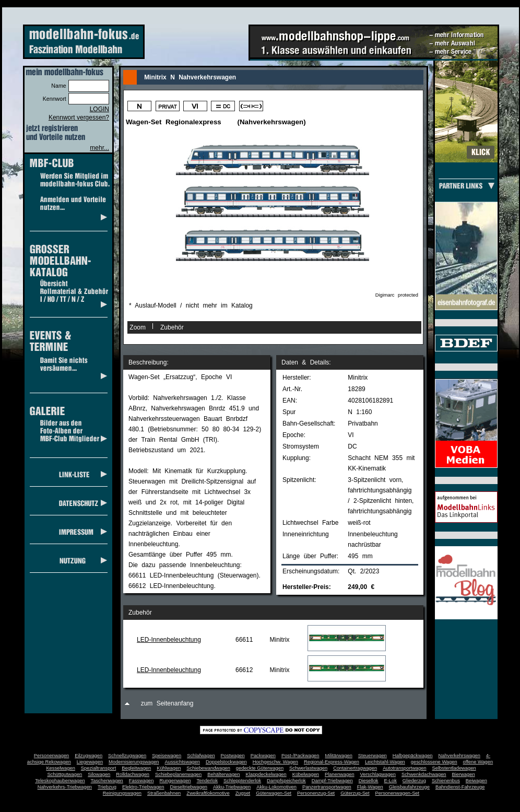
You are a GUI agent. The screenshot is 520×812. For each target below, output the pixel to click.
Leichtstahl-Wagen (385, 762)
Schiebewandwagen (208, 768)
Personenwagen (51, 756)
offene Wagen (478, 762)
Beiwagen (476, 781)
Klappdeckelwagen (266, 774)
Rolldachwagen (133, 774)
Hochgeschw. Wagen (275, 762)
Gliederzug (414, 781)
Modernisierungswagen (134, 762)
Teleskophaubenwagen (60, 781)
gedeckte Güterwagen (260, 768)
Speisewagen (167, 756)
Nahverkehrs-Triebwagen (65, 787)
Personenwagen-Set (398, 793)
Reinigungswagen (122, 793)
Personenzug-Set (316, 793)
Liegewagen (90, 762)
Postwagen (233, 756)
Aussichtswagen (182, 762)
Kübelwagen (306, 774)
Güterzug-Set (355, 793)
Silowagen (99, 774)
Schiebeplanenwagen (178, 774)
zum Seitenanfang (167, 703)
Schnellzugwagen (127, 756)
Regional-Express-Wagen (332, 762)
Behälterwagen (223, 774)
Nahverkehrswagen (459, 756)
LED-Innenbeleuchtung (169, 640)
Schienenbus (446, 781)
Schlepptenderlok (242, 781)
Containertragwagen (355, 768)
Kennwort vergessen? (79, 117)
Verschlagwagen (378, 774)
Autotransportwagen (405, 768)
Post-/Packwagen (300, 756)
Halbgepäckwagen (413, 756)
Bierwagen (464, 774)
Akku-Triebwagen (232, 787)
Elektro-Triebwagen (143, 787)
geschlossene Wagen (434, 762)
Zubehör (172, 327)
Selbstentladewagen (454, 768)
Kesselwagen (61, 768)
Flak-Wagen (370, 787)
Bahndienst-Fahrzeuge (460, 787)
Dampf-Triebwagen (332, 781)
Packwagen (263, 756)
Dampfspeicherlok (286, 781)
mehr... (99, 148)
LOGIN (99, 109)
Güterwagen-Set (274, 793)
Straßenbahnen (164, 793)
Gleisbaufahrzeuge (409, 787)
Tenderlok (207, 781)
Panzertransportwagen (327, 787)
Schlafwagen (201, 756)
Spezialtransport (98, 768)
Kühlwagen (169, 768)
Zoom (138, 327)
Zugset (243, 793)
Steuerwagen (373, 756)
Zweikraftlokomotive (208, 793)
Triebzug (107, 787)
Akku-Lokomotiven (276, 787)
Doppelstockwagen (226, 762)
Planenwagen (340, 774)
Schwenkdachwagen (424, 774)
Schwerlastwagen (308, 768)
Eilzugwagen (88, 756)
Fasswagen (141, 781)
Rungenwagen (175, 781)
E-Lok (391, 781)
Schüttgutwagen (64, 774)
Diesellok (369, 781)
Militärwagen (338, 756)
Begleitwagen (136, 768)
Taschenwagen (107, 781)
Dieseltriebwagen (188, 787)
